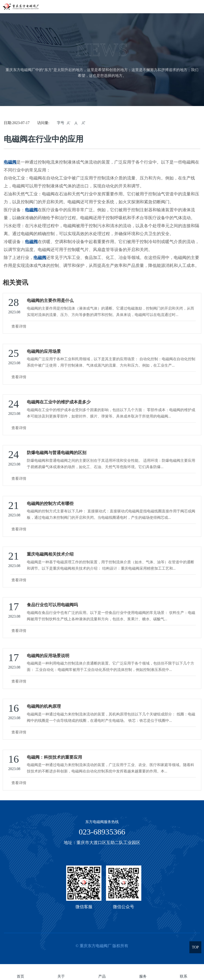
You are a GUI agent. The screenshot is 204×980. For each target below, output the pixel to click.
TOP (195, 947)
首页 (20, 976)
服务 (143, 976)
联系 (184, 976)
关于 (61, 976)
